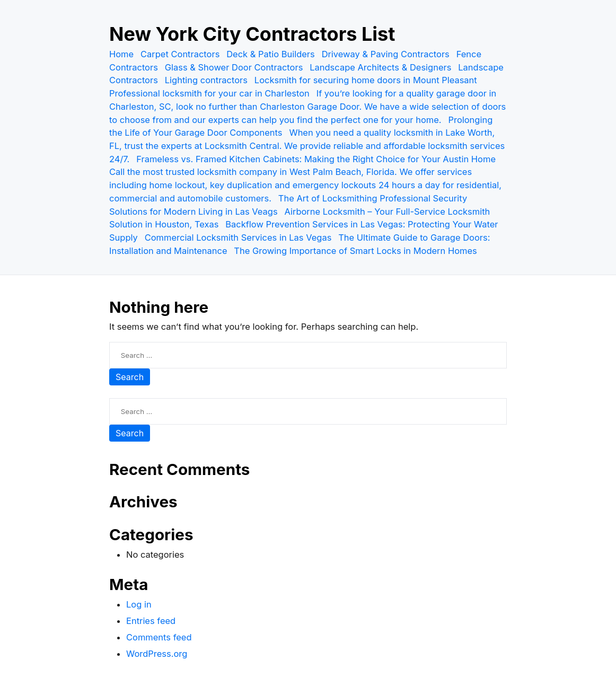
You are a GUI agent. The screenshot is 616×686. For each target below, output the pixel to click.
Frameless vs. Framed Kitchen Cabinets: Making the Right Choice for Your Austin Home (316, 159)
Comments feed (159, 637)
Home (121, 54)
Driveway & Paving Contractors (386, 54)
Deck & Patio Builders (271, 54)
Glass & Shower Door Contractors (234, 67)
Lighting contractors (206, 80)
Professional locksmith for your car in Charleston (209, 93)
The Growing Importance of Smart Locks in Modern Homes (355, 251)
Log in (139, 604)
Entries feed (151, 621)
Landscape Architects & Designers (380, 67)
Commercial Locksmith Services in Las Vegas (238, 238)
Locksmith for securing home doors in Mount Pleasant (366, 80)
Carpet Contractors (180, 54)
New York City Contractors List (252, 34)
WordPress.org (157, 654)
